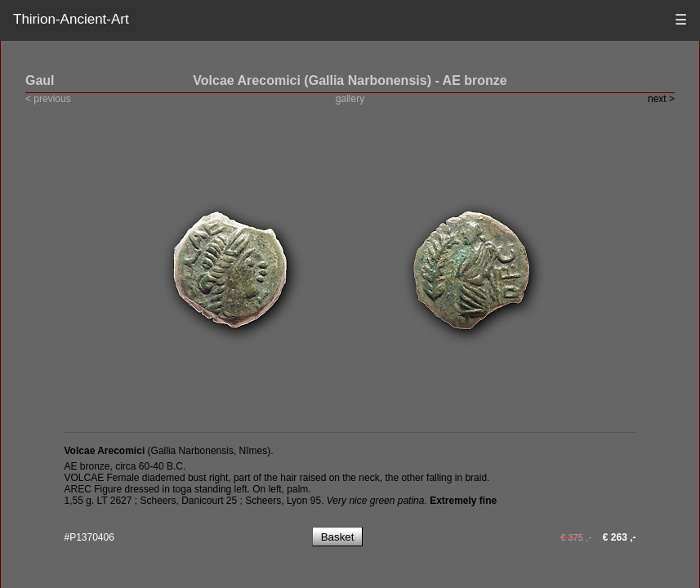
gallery (350, 99)
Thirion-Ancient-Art (71, 19)
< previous (48, 99)
